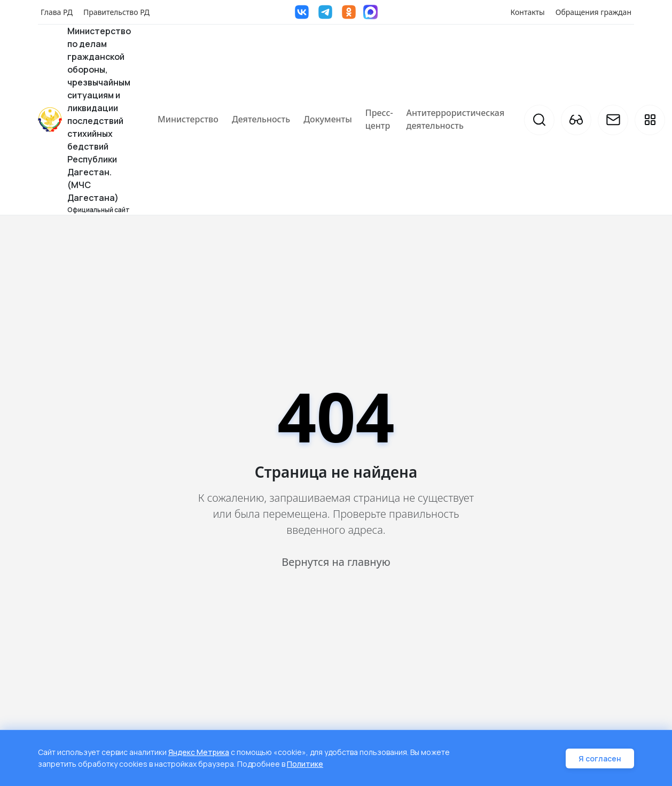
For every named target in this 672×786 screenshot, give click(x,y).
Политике (305, 764)
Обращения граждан (593, 12)
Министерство (188, 119)
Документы (328, 119)
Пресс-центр (379, 119)
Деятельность (261, 119)
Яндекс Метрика (199, 753)
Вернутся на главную (336, 562)
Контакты (528, 12)
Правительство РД (116, 12)
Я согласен (600, 759)
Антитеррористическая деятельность (456, 119)
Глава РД (57, 12)
